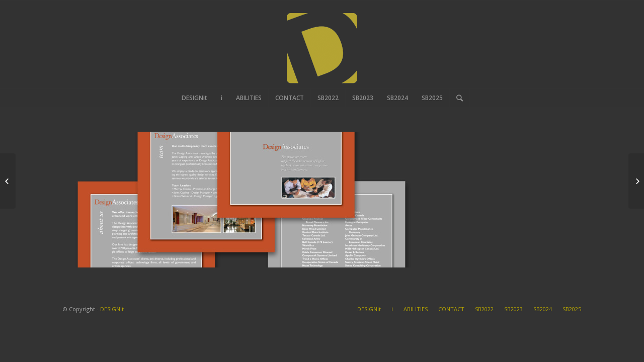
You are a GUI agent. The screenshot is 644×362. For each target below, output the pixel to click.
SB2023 (513, 309)
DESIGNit (112, 309)
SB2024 (543, 309)
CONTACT (451, 309)
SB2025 (572, 309)
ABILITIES (416, 309)
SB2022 (484, 309)
